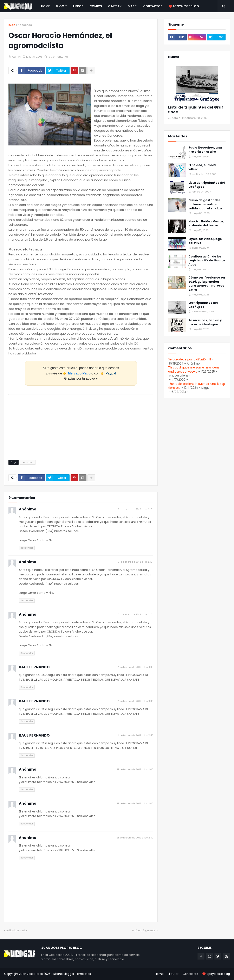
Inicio (12, 25)
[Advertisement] (81, 425)
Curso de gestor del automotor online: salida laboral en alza (205, 204)
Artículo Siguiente (144, 930)
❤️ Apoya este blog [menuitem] (184, 6)
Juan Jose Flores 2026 (35, 974)
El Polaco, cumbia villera (202, 167)
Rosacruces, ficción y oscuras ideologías (205, 322)
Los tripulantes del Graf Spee (203, 305)
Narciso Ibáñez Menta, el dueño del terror (206, 224)
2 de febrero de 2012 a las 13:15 (135, 667)
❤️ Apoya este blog (216, 974)
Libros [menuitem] (78, 6)
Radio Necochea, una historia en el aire (205, 150)
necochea (25, 25)
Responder (27, 548)
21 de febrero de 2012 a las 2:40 (135, 769)
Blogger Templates (77, 974)
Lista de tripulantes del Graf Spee (196, 110)
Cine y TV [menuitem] (115, 6)
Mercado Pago (79, 373)
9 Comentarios (58, 57)
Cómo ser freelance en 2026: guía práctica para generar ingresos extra (207, 284)
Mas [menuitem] (131, 6)
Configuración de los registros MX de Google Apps (207, 261)
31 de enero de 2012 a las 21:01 (136, 509)
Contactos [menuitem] (153, 6)
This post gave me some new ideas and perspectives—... (194, 370)
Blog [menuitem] (60, 6)
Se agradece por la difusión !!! (190, 359)
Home (159, 974)
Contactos (190, 974)
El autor (173, 974)
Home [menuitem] (45, 6)
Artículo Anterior (17, 930)
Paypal (111, 373)
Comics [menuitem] (96, 6)
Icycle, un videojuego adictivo (205, 241)
